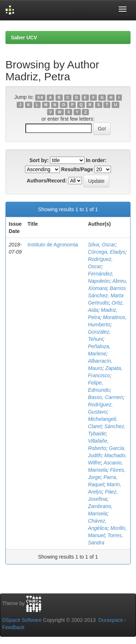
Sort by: (39, 160)
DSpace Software (22, 620)
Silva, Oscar (101, 245)
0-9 (40, 97)
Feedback (13, 627)
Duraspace (111, 620)
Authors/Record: (47, 181)
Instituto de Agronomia (53, 245)
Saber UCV (24, 37)
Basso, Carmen (105, 397)
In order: (96, 160)
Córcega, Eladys (106, 252)
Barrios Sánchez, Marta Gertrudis (107, 295)
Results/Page (77, 169)
